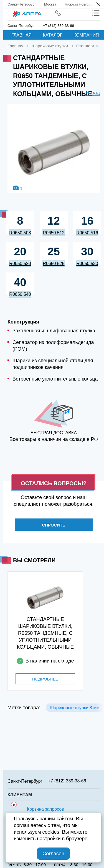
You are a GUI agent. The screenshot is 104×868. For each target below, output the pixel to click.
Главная (21, 35)
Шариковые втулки (50, 46)
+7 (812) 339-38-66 (59, 26)
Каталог (53, 35)
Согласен (53, 854)
